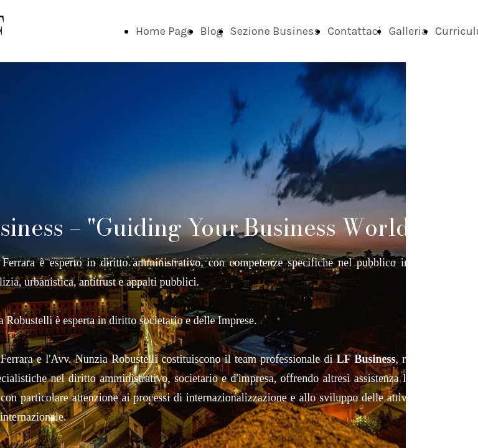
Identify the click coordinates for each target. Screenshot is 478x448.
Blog (212, 31)
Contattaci (354, 31)
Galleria (408, 31)
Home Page (164, 31)
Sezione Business (275, 31)
